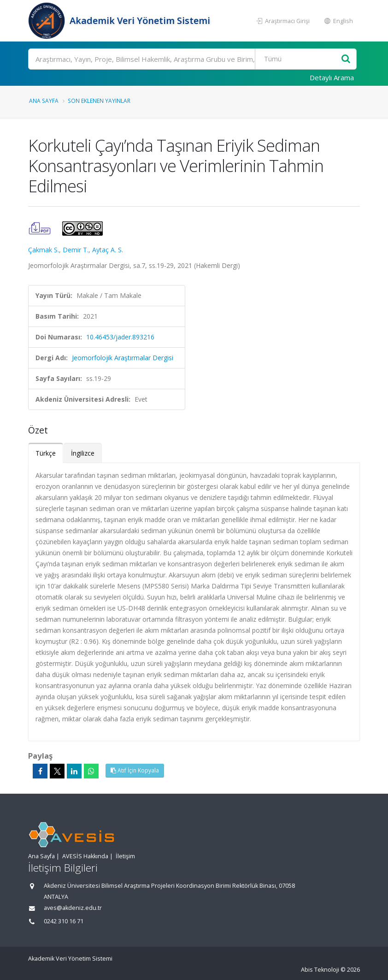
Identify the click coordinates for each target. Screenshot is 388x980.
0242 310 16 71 (64, 921)
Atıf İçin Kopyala (135, 770)
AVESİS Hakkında (85, 856)
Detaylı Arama (332, 77)
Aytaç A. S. (108, 250)
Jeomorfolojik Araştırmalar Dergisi (123, 358)
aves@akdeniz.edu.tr (73, 908)
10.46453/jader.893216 (120, 337)
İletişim (125, 856)
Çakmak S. (44, 250)
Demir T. (76, 250)
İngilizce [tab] (83, 453)
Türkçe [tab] (46, 453)
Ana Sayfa (44, 101)
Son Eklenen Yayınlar (99, 101)
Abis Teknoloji (320, 970)
